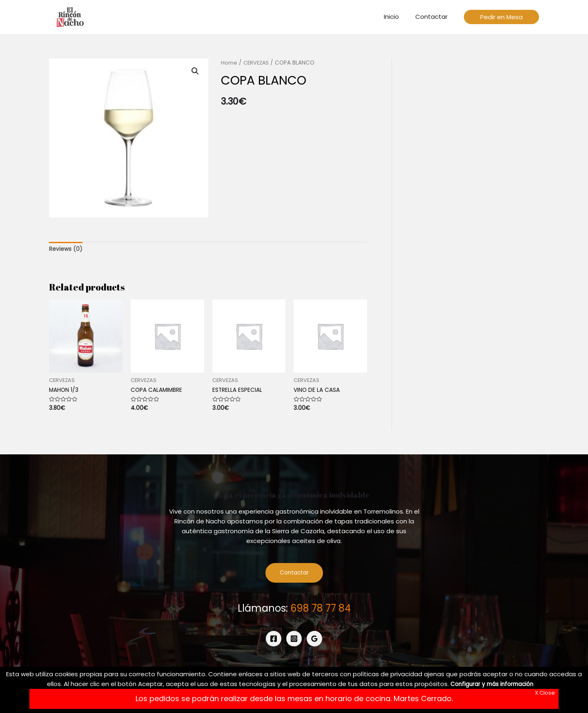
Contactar (294, 576)
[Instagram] (294, 642)
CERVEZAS (257, 63)
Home (229, 63)
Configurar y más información (492, 684)
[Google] (314, 642)
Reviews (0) (67, 250)
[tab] (67, 250)
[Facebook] (274, 642)
